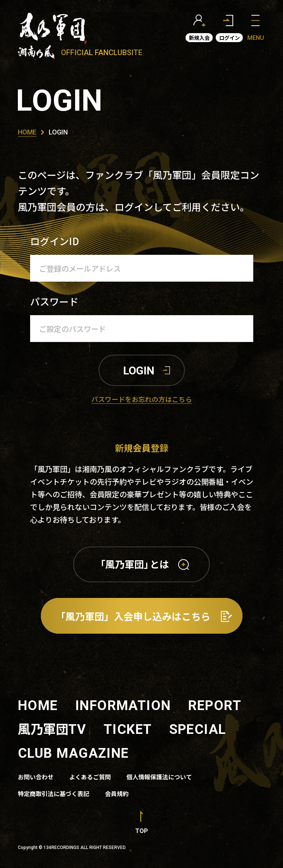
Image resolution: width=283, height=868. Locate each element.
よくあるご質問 (90, 777)
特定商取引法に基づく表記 (54, 793)
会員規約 (117, 793)
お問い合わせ (36, 777)
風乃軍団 (52, 728)
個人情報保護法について (159, 777)
